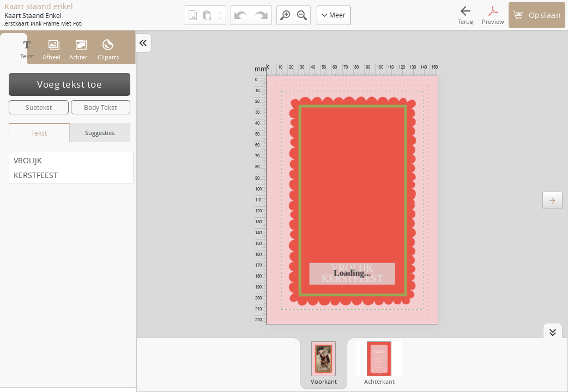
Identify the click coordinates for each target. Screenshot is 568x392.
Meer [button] (334, 15)
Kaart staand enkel (39, 7)
